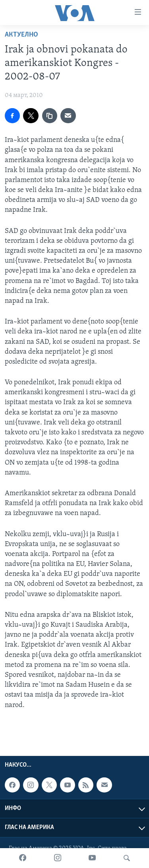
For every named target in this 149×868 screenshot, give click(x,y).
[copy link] (50, 116)
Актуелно (21, 35)
